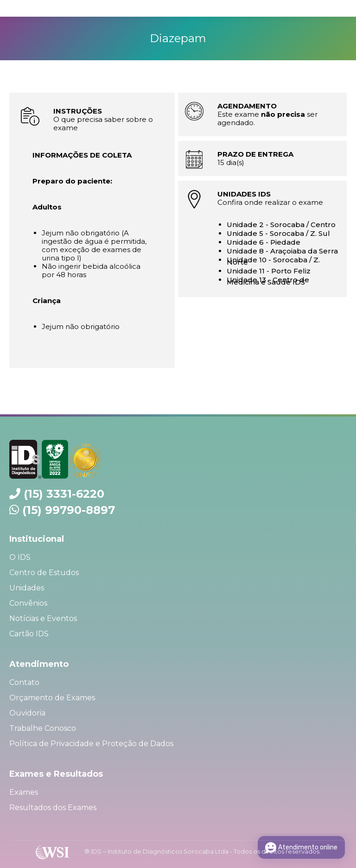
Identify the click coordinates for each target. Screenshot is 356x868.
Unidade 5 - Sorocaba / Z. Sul (278, 233)
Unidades (27, 588)
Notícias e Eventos (43, 618)
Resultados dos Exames (53, 808)
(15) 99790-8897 (69, 510)
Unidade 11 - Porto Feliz (269, 271)
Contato (24, 682)
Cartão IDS (29, 634)
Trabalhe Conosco (43, 728)
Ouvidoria (27, 713)
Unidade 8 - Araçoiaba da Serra (282, 251)
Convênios (28, 603)
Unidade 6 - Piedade (264, 242)
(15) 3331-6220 (64, 494)
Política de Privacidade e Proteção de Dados (91, 744)
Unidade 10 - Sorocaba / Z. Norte (273, 261)
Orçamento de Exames (52, 698)
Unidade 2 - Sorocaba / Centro (281, 225)
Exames (24, 792)
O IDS (20, 557)
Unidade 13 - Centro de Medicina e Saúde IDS (268, 281)
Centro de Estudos (44, 573)
